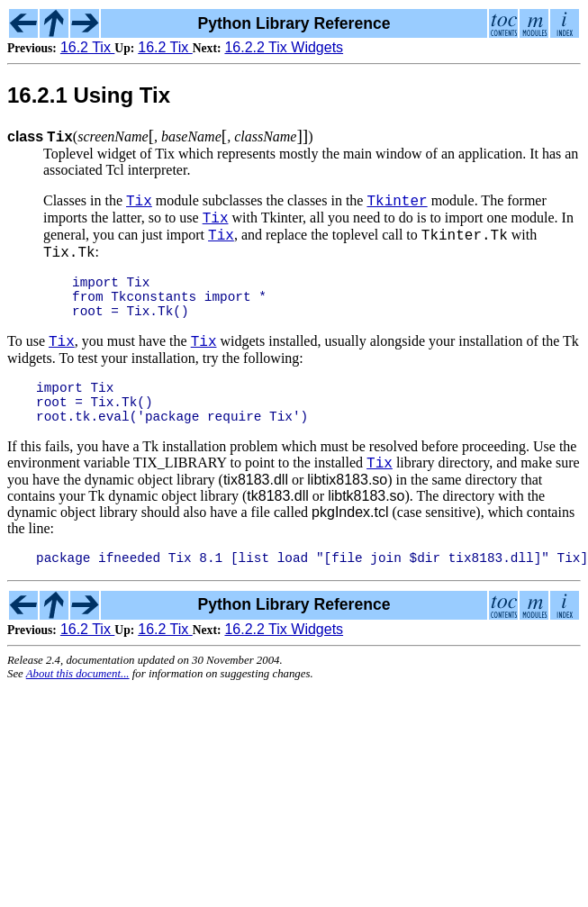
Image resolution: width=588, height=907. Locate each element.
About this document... (78, 709)
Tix (139, 203)
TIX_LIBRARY (180, 495)
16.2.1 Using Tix (89, 95)
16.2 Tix (87, 47)
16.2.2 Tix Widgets (284, 47)
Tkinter (397, 203)
